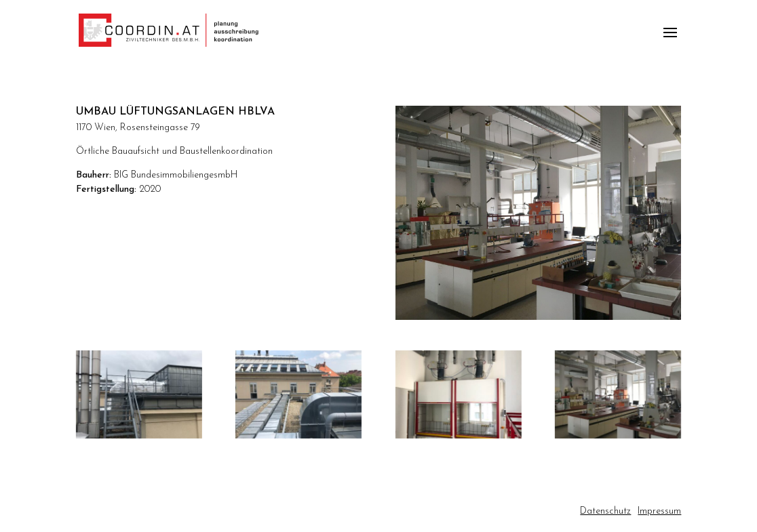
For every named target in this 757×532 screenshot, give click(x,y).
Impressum (659, 511)
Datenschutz (605, 511)
